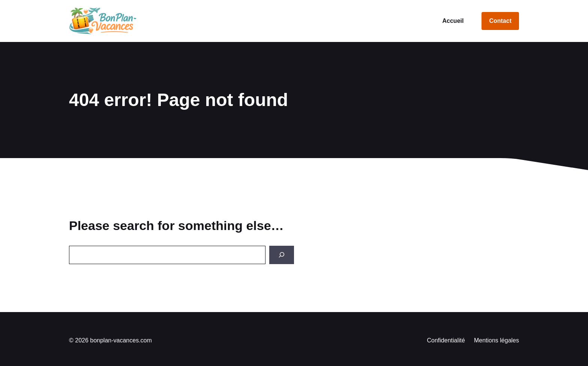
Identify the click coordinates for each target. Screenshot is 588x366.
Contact (500, 21)
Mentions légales (496, 340)
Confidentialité (446, 340)
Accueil (453, 21)
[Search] (282, 255)
